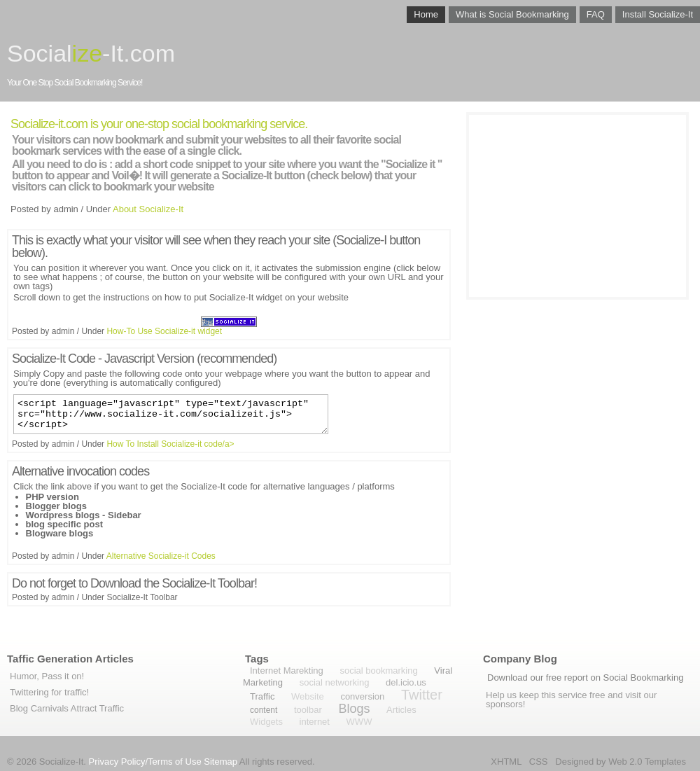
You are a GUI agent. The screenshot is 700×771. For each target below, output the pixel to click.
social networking (335, 682)
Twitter (422, 695)
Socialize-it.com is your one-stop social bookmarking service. (159, 124)
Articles (401, 710)
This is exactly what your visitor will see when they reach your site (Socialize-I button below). (216, 246)
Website (308, 696)
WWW (359, 722)
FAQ (596, 14)
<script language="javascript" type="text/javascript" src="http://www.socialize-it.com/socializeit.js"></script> (171, 417)
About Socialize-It (148, 209)
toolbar (308, 710)
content (264, 710)
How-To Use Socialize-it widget (164, 331)
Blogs (354, 709)
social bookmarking (378, 671)
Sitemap (220, 762)
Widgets (266, 722)
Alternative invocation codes (80, 478)
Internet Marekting (287, 671)
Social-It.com (91, 53)
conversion (362, 696)
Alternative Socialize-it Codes (161, 562)
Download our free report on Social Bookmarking (585, 678)
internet (315, 722)
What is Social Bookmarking (512, 14)
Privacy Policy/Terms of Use (145, 762)
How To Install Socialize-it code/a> (170, 450)
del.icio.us (406, 682)
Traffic (262, 696)
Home (426, 14)
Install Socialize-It (658, 14)
